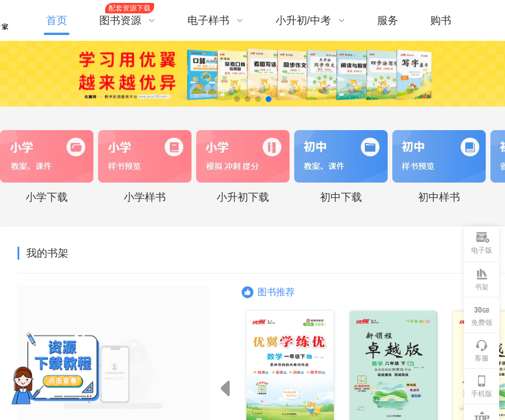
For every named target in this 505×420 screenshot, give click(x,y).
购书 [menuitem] (441, 20)
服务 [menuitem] (388, 20)
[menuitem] (132, 20)
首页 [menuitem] (57, 20)
